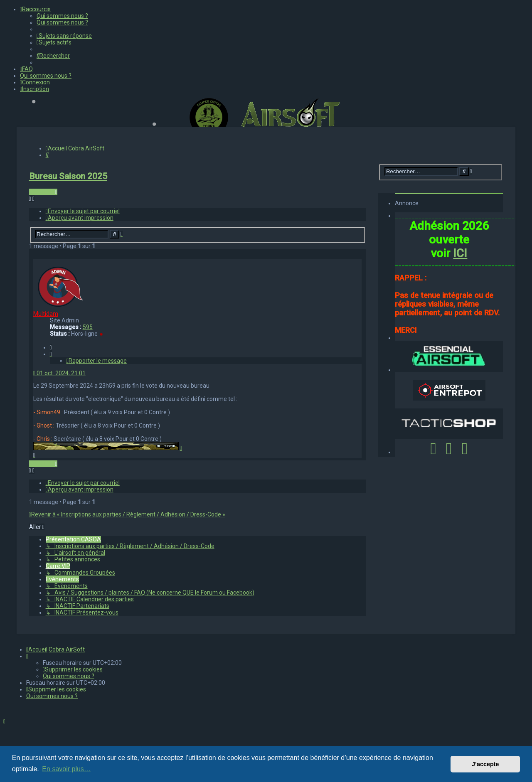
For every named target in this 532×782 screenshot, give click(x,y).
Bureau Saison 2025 (68, 176)
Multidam (46, 314)
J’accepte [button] (485, 764)
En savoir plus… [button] (66, 769)
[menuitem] (62, 16)
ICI (460, 253)
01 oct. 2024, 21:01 (59, 373)
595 (88, 327)
